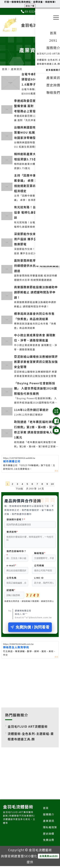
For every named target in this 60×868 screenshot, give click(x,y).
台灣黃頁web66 (49, 858)
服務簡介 (49, 816)
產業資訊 (49, 823)
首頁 (46, 810)
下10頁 (19, 489)
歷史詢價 (49, 835)
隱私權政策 (50, 829)
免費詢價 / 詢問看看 (30, 629)
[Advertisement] (30, 684)
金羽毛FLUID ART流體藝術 (28, 728)
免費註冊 (49, 842)
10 (52, 484)
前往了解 (30, 6)
